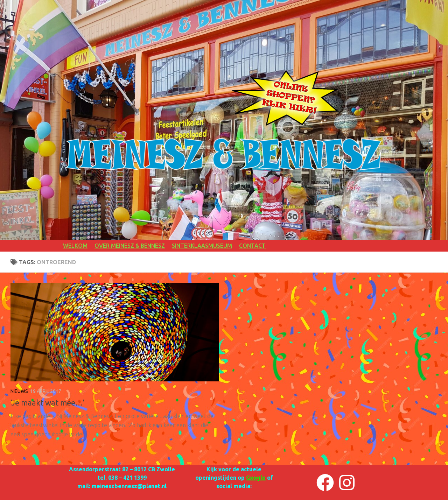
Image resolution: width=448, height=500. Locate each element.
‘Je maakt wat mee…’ (47, 403)
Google (256, 478)
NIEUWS (19, 391)
